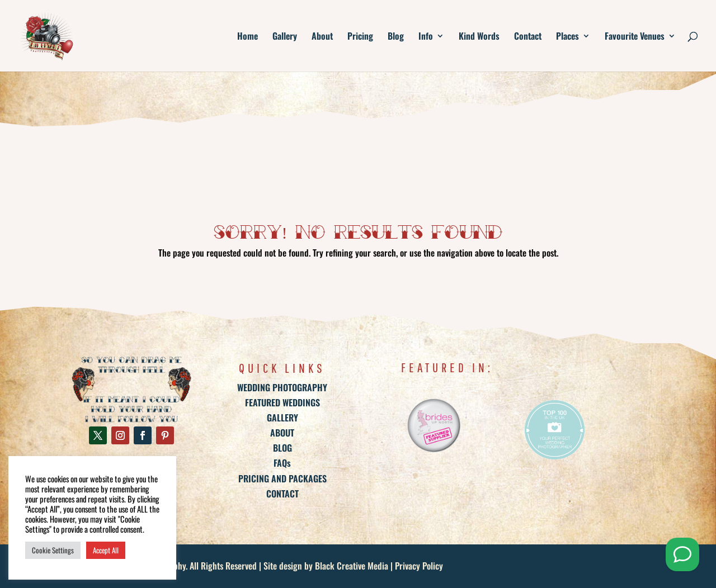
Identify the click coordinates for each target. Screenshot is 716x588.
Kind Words (479, 37)
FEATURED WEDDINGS (282, 402)
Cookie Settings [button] (53, 550)
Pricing (360, 37)
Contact (528, 37)
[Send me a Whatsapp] (682, 554)
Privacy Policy (419, 566)
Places (567, 37)
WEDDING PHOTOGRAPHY (282, 387)
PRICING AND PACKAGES (282, 478)
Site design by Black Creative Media (326, 566)
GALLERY (282, 418)
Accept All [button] (106, 550)
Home (248, 37)
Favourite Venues (635, 37)
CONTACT (282, 494)
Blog (396, 37)
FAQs (282, 463)
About (322, 37)
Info (426, 37)
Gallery (285, 37)
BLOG (282, 448)
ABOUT (282, 433)
